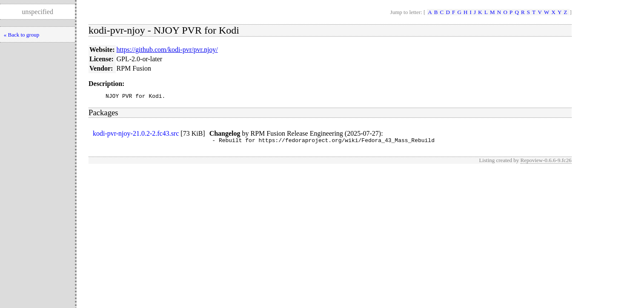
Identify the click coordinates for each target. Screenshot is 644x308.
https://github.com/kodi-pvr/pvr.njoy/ (167, 50)
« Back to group (21, 35)
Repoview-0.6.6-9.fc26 (546, 163)
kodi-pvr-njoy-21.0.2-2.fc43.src (136, 135)
